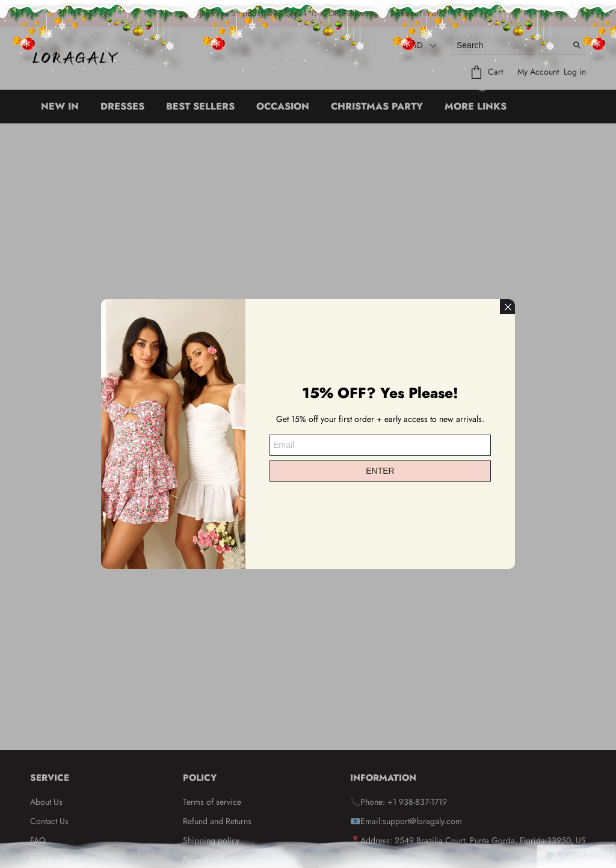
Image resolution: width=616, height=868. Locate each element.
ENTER (380, 471)
